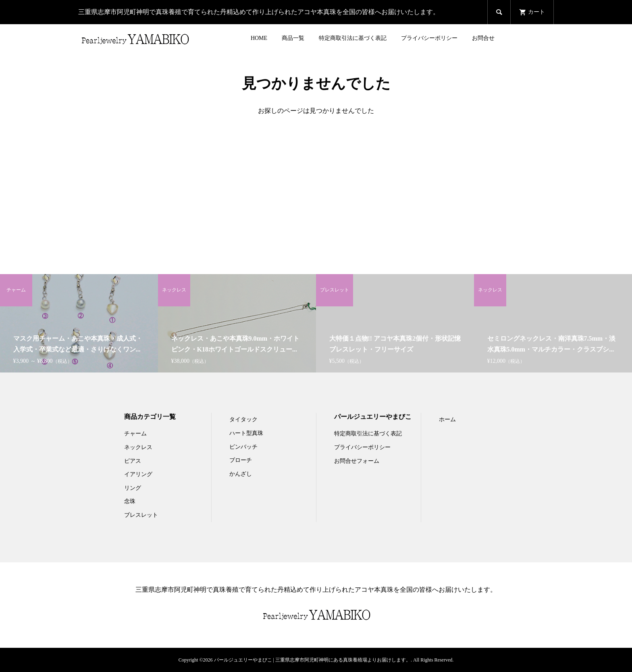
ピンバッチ (243, 447)
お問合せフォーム (357, 461)
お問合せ (483, 38)
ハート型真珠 (246, 433)
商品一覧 (293, 38)
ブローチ (241, 460)
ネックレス (138, 447)
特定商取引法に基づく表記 (353, 38)
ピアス (133, 461)
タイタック (243, 419)
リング (133, 488)
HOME (259, 38)
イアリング (138, 474)
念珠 (130, 501)
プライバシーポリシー (429, 38)
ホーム (447, 419)
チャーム (135, 434)
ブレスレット (141, 515)
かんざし (241, 474)
